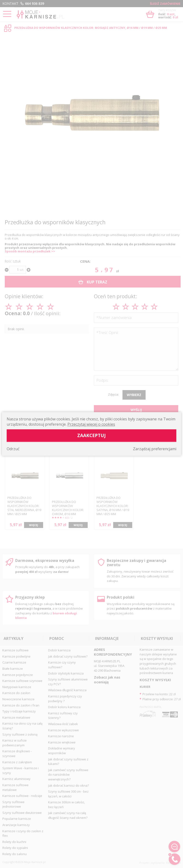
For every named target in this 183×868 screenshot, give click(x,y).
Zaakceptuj (91, 436)
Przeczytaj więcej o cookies (91, 424)
